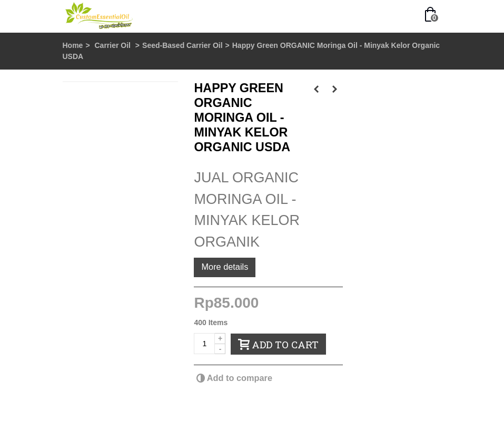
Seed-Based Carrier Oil (182, 45)
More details (225, 267)
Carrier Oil (113, 45)
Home (73, 45)
